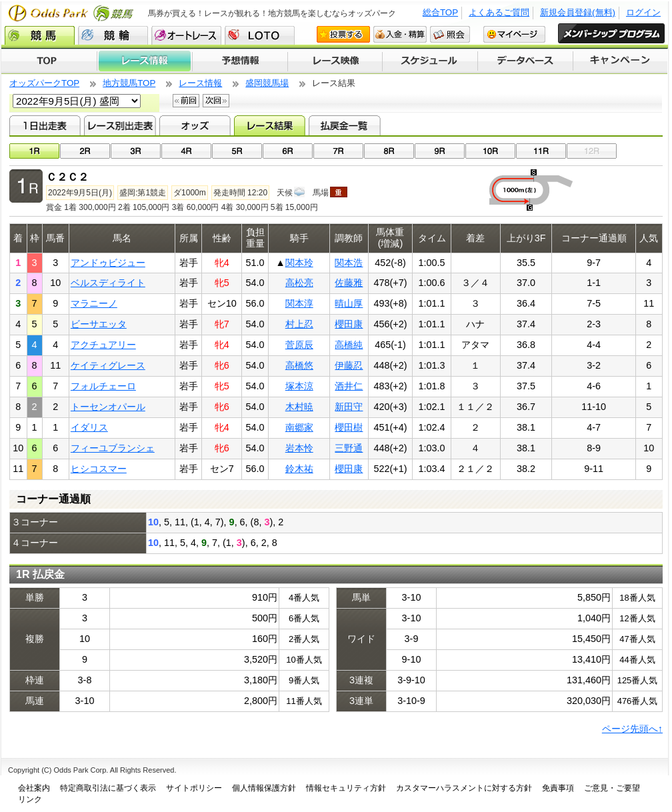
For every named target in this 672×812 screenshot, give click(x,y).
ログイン (643, 12)
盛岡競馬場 (267, 83)
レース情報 (144, 61)
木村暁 (299, 407)
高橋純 (349, 345)
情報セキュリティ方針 (346, 788)
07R (338, 151)
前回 (186, 101)
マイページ (514, 34)
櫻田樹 (349, 427)
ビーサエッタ (99, 324)
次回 (216, 101)
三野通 (349, 448)
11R (541, 151)
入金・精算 (400, 34)
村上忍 (299, 324)
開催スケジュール (430, 61)
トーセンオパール (108, 407)
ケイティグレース (108, 365)
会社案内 (34, 788)
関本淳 (299, 303)
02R (85, 151)
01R (34, 151)
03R (136, 151)
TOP (49, 61)
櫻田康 (349, 324)
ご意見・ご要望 (612, 788)
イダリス (89, 427)
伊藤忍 (349, 365)
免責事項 (558, 788)
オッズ (195, 125)
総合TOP (440, 12)
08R (389, 151)
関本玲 (299, 263)
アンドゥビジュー (108, 263)
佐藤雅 (349, 283)
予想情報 (240, 61)
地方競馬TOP (129, 83)
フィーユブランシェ (113, 448)
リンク (30, 799)
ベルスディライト (108, 283)
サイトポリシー (194, 788)
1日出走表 (45, 125)
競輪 (113, 35)
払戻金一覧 (344, 125)
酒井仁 (349, 386)
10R (490, 151)
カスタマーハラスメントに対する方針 (464, 788)
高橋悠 (299, 365)
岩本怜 (299, 448)
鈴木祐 (299, 469)
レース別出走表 (120, 125)
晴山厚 (349, 303)
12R (592, 151)
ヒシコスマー (99, 469)
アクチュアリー (103, 345)
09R (440, 151)
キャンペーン (621, 61)
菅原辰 (299, 345)
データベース (526, 61)
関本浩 (349, 263)
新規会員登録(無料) (578, 12)
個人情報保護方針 (264, 788)
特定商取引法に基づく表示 (108, 788)
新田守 (349, 407)
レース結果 (270, 125)
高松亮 (299, 283)
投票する (343, 34)
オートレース (186, 35)
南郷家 (299, 427)
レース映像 (335, 61)
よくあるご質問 (499, 12)
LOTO (260, 35)
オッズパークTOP (44, 83)
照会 (450, 34)
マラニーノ (94, 303)
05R (237, 151)
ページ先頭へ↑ (632, 729)
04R (186, 151)
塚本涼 (299, 386)
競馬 (40, 35)
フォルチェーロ (103, 386)
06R (288, 151)
